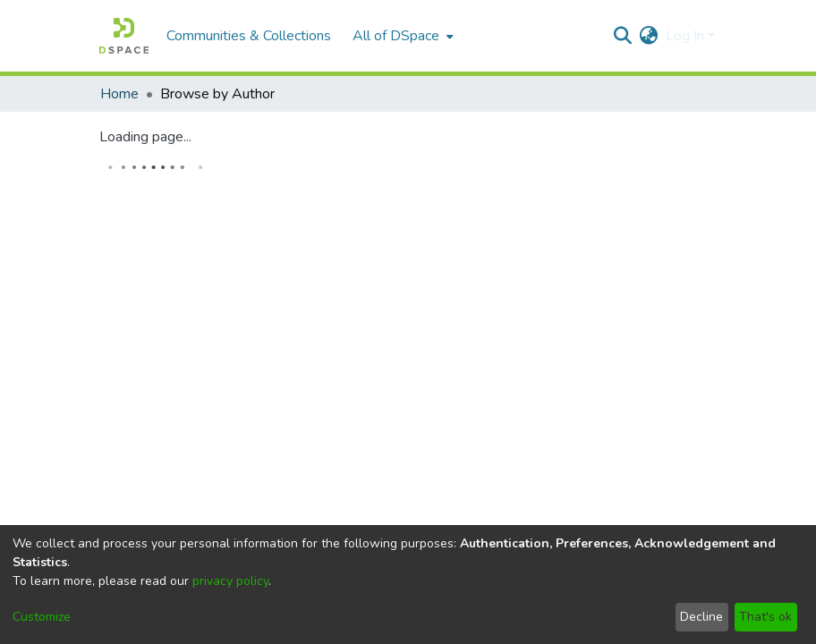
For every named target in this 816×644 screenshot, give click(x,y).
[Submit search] (623, 36)
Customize (42, 617)
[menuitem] (401, 36)
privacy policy (230, 581)
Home (119, 94)
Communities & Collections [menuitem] (249, 36)
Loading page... (145, 137)
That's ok (765, 617)
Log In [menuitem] (685, 36)
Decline (701, 617)
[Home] (124, 36)
